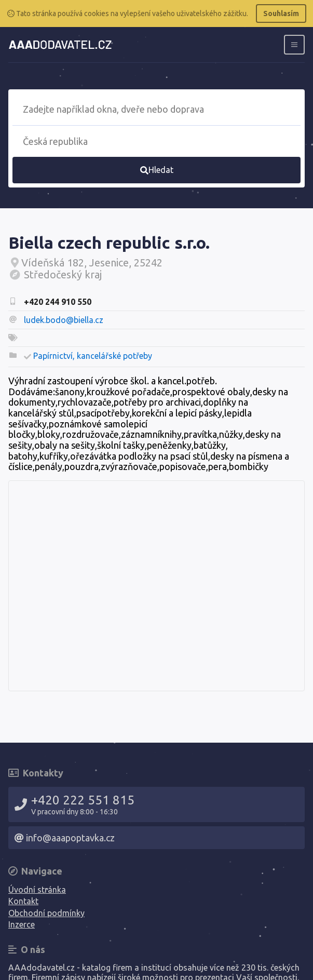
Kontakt (23, 901)
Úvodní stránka (37, 890)
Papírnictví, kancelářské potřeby (93, 356)
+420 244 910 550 (58, 302)
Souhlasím (281, 14)
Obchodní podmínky (46, 913)
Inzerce (22, 924)
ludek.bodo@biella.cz (64, 320)
